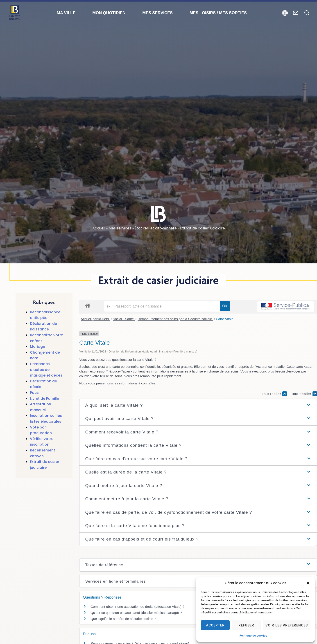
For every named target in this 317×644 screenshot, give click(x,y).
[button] (308, 583)
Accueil (99, 228)
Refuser (246, 625)
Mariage (37, 347)
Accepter (215, 625)
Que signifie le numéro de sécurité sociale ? (123, 619)
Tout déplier (304, 394)
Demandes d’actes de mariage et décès (46, 370)
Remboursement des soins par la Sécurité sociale (175, 319)
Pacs (34, 393)
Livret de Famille (44, 398)
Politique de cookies (253, 636)
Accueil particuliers (95, 319)
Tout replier (274, 394)
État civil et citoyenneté (156, 228)
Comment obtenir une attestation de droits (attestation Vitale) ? (137, 607)
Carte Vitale (225, 319)
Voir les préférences (287, 625)
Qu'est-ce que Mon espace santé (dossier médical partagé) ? (136, 613)
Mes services (120, 228)
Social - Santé (124, 319)
